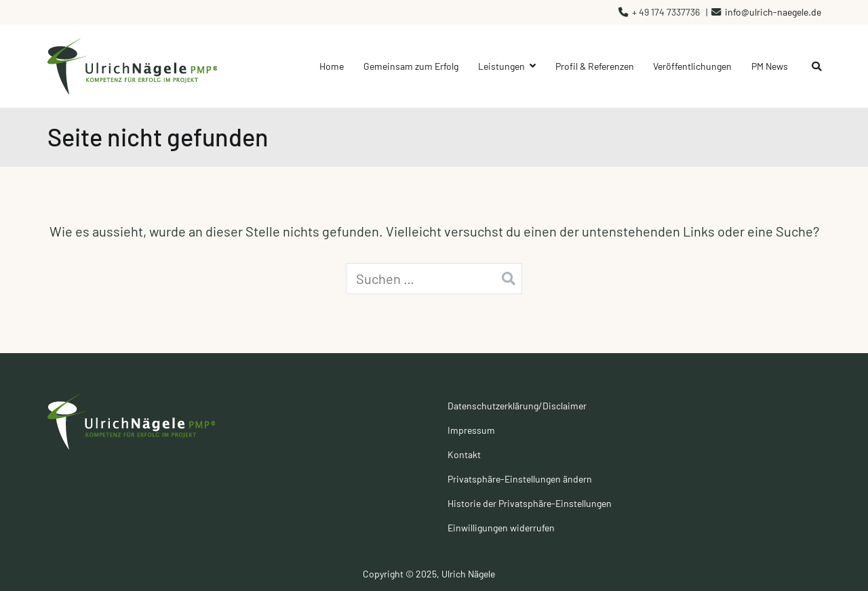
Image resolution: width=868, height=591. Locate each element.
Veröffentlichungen (692, 66)
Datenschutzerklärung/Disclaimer (517, 406)
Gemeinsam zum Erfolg (411, 66)
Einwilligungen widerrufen (501, 528)
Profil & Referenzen (595, 66)
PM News (770, 66)
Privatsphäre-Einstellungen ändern (520, 479)
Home (332, 66)
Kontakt (464, 454)
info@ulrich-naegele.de (773, 12)
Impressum (471, 430)
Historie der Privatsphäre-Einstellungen (530, 503)
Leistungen (501, 66)
